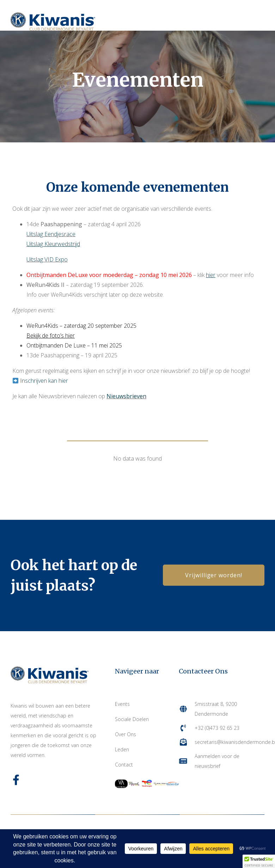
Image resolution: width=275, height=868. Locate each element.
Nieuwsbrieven (126, 396)
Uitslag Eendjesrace (51, 234)
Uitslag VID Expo (47, 259)
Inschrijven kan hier (44, 381)
